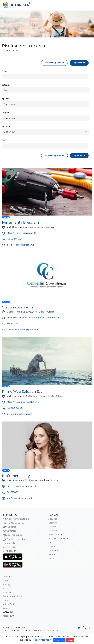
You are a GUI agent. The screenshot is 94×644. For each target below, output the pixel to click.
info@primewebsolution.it (17, 414)
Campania (53, 531)
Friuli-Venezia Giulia (58, 539)
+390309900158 (12, 408)
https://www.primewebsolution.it (20, 402)
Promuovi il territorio (15, 539)
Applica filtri (79, 63)
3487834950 (11, 324)
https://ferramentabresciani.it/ (19, 233)
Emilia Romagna (56, 535)
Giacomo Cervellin (17, 307)
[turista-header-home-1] (45, 34)
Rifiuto (70, 640)
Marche (52, 554)
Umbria (7, 600)
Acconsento (59, 640)
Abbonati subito (12, 535)
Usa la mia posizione (54, 63)
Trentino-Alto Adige (13, 596)
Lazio (51, 542)
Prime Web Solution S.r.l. (23, 391)
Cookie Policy (9, 547)
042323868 (10, 492)
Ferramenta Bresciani (21, 222)
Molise (52, 558)
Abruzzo (53, 519)
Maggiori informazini (41, 640)
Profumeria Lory (16, 476)
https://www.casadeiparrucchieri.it (21, 486)
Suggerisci (10, 527)
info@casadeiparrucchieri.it (18, 498)
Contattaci (10, 531)
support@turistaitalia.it (16, 519)
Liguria (52, 546)
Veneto (6, 608)
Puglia (6, 581)
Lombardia (54, 550)
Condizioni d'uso (11, 551)
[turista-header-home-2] (49, 34)
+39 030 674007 (12, 239)
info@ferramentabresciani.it (18, 245)
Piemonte (8, 577)
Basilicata (53, 523)
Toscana (7, 592)
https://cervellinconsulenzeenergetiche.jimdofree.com (31, 318)
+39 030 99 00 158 (14, 523)
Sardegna (8, 585)
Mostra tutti (9, 616)
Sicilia (6, 588)
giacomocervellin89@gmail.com (20, 330)
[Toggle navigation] (89, 5)
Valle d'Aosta (9, 604)
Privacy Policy (10, 543)
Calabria (52, 527)
